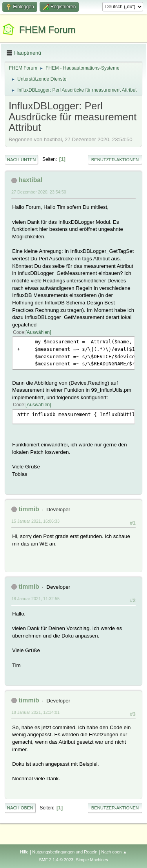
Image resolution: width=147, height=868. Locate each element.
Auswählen (38, 332)
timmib (29, 509)
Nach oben (20, 808)
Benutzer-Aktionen (115, 160)
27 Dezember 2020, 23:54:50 (39, 192)
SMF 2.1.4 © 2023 (56, 860)
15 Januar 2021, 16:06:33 (35, 521)
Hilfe (24, 852)
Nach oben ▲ (114, 852)
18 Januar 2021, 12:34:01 (35, 712)
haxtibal (30, 180)
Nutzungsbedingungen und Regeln (65, 852)
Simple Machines (92, 860)
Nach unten (21, 160)
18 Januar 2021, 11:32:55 (35, 599)
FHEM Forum (47, 30)
